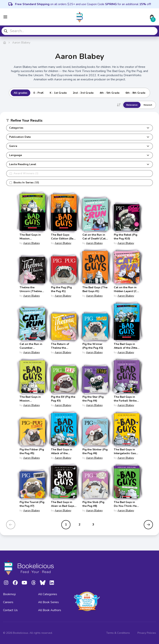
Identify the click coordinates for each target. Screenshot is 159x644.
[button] (79, 121)
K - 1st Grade (58, 93)
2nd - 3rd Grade (83, 93)
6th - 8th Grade (135, 93)
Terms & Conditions (118, 633)
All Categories (48, 594)
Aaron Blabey (32, 243)
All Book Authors (50, 610)
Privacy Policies (147, 633)
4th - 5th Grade (109, 93)
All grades (20, 93)
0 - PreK (38, 93)
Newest (148, 105)
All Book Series (48, 602)
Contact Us (10, 610)
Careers (8, 602)
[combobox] (79, 31)
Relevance (132, 105)
